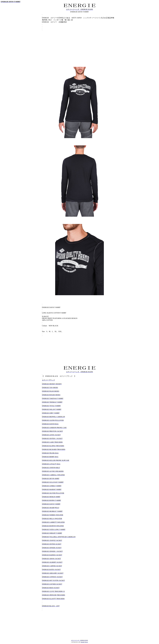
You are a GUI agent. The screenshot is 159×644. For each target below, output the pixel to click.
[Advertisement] (80, 45)
